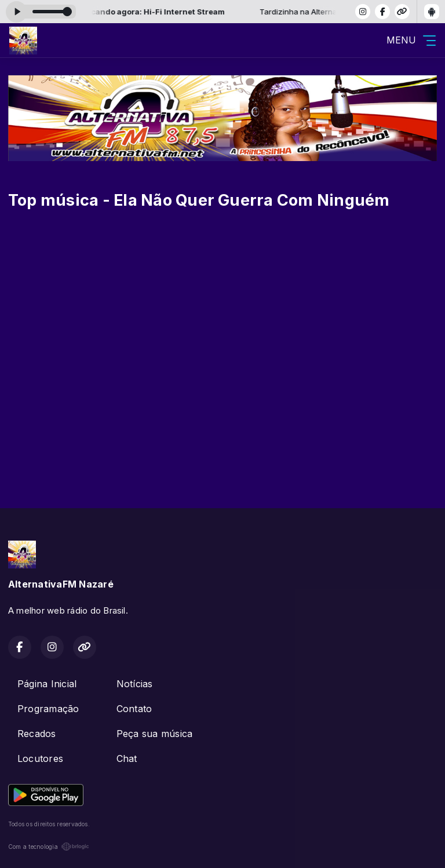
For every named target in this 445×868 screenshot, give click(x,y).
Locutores (40, 758)
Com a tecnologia (49, 847)
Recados (37, 734)
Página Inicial (47, 684)
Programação (48, 709)
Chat (127, 758)
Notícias (135, 684)
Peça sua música (155, 734)
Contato (134, 709)
